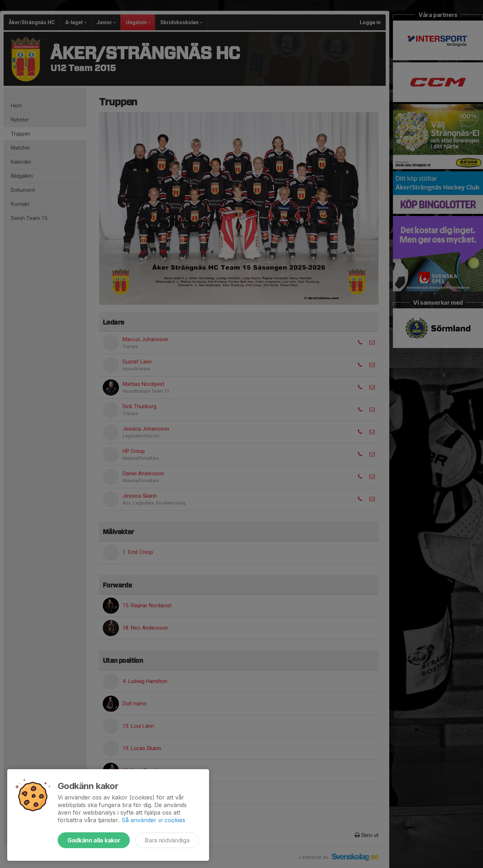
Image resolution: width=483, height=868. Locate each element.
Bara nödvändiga (167, 840)
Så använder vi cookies (153, 820)
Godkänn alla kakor (94, 840)
